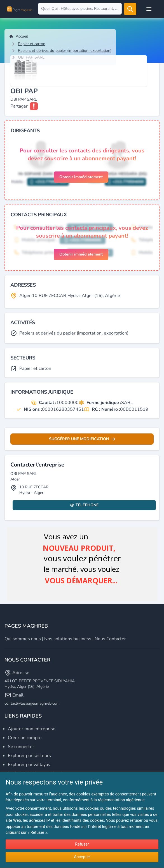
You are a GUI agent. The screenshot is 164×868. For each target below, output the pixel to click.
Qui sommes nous (23, 639)
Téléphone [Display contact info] (84, 505)
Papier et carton (32, 44)
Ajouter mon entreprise (32, 729)
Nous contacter (110, 639)
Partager (19, 106)
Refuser (82, 844)
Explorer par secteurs (29, 756)
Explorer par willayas (29, 765)
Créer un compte (25, 738)
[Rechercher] (130, 9)
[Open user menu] (149, 9)
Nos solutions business (68, 639)
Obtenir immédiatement (81, 177)
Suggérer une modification (82, 439)
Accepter (82, 857)
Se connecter (21, 747)
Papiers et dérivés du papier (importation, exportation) (65, 51)
